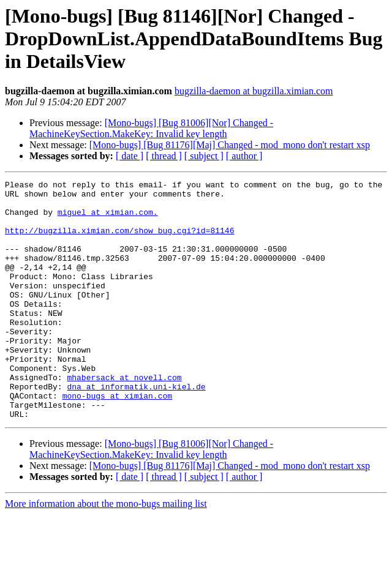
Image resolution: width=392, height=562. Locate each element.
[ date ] (130, 156)
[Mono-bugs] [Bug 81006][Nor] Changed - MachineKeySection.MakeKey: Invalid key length (151, 128)
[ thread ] (164, 156)
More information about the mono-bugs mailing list (106, 551)
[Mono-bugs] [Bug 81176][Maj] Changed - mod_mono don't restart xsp (230, 145)
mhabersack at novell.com (124, 418)
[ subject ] (204, 156)
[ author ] (244, 156)
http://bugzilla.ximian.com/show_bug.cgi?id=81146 (119, 241)
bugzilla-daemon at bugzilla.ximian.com (254, 91)
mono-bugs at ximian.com (117, 440)
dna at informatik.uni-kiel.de (136, 429)
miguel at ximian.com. (108, 219)
